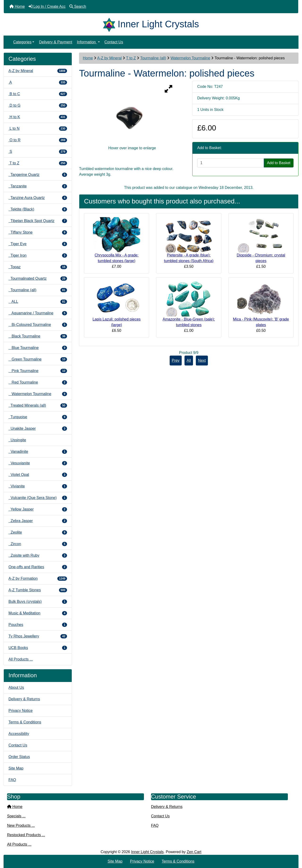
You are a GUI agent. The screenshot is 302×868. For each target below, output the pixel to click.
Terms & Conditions (25, 722)
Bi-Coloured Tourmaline (38, 325)
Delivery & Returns (24, 699)
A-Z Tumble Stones (38, 590)
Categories (22, 42)
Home (88, 58)
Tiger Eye (38, 244)
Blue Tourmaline (38, 348)
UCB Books (38, 648)
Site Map (16, 768)
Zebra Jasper (38, 521)
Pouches (38, 625)
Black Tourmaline (38, 336)
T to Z (131, 58)
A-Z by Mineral (109, 58)
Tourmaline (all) (153, 58)
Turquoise (38, 417)
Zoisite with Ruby (38, 556)
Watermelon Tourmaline (190, 58)
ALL (38, 302)
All (189, 360)
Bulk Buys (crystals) (38, 602)
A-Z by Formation (38, 579)
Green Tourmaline (38, 359)
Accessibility (19, 734)
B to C (38, 94)
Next (202, 360)
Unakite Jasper (38, 429)
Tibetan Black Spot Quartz (38, 221)
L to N (38, 129)
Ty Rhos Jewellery (38, 636)
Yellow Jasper (38, 509)
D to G (38, 105)
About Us (16, 688)
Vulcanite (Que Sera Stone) (38, 498)
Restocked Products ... (26, 835)
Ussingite (17, 440)
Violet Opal (38, 475)
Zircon (38, 544)
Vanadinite (38, 452)
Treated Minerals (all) (38, 406)
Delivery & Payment (56, 42)
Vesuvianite (38, 463)
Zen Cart (194, 852)
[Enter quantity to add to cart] (231, 163)
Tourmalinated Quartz (38, 279)
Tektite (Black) (38, 209)
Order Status (19, 757)
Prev (176, 360)
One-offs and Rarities (38, 567)
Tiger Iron (38, 256)
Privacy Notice (21, 711)
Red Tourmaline (38, 382)
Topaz (38, 267)
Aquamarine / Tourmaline (38, 313)
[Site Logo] (110, 24)
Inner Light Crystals (147, 852)
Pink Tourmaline (38, 371)
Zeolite (38, 532)
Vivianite (38, 486)
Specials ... (16, 816)
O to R (38, 140)
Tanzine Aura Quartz (38, 198)
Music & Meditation (38, 613)
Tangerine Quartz (38, 175)
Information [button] (87, 42)
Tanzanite (38, 186)
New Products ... (21, 825)
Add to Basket (279, 163)
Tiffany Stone (38, 232)
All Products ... (21, 659)
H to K (38, 117)
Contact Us (114, 42)
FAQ (12, 780)
